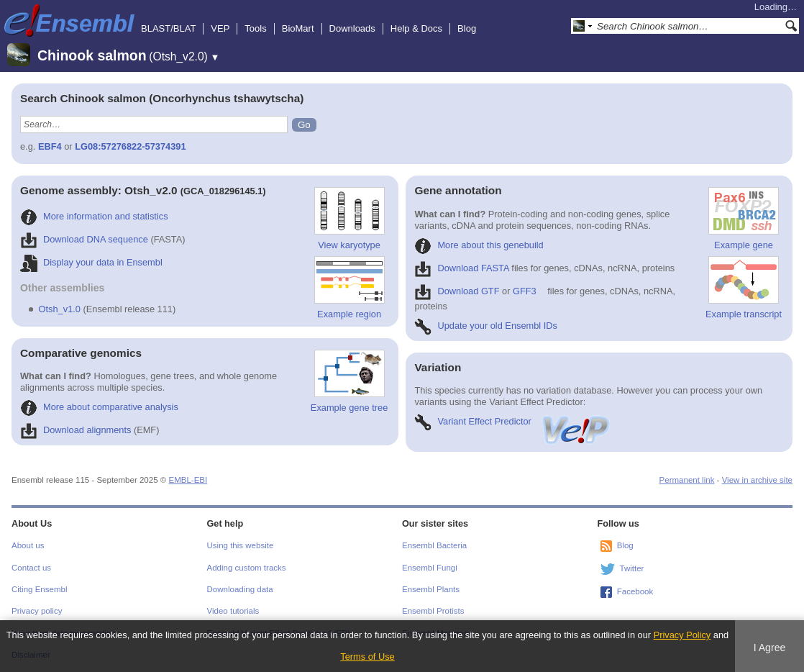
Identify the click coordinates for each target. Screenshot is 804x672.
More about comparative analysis (99, 407)
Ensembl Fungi (430, 568)
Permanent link (687, 480)
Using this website (241, 545)
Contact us (31, 568)
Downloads (352, 28)
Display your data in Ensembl (91, 262)
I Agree (770, 648)
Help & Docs (416, 28)
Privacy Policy (682, 635)
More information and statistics (94, 216)
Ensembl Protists (433, 611)
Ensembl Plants (431, 589)
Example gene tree (349, 381)
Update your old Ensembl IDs (485, 326)
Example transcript (744, 288)
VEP (220, 28)
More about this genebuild (479, 245)
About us (28, 545)
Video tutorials (233, 611)
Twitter (632, 568)
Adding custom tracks (247, 568)
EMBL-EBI (188, 480)
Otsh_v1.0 (60, 309)
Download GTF (457, 291)
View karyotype (350, 219)
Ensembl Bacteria (434, 545)
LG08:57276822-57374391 (130, 146)
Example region (350, 288)
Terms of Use (367, 657)
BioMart (298, 28)
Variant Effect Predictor (513, 421)
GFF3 (525, 291)
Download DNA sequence (84, 239)
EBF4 (50, 146)
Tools (255, 28)
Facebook (635, 591)
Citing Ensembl (39, 589)
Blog (467, 28)
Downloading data (240, 589)
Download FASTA (461, 268)
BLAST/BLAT (168, 28)
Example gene (744, 219)
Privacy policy (37, 611)
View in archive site (757, 480)
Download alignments (76, 430)
